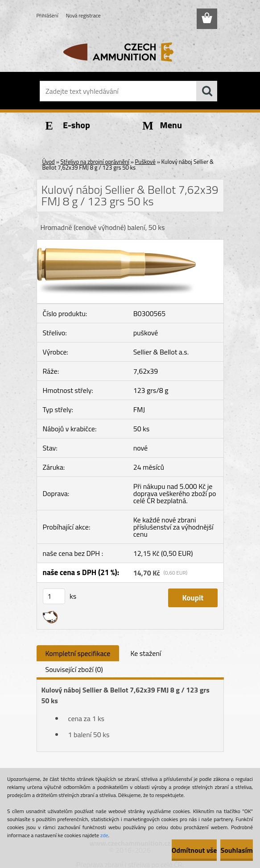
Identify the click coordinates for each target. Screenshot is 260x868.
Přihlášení (47, 15)
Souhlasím (237, 850)
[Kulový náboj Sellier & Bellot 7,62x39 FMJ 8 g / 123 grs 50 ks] (130, 243)
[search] (207, 91)
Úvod (49, 162)
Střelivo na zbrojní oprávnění (95, 162)
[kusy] (54, 596)
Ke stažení (146, 653)
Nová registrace (83, 15)
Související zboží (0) (74, 669)
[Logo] (125, 52)
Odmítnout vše (194, 850)
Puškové (145, 162)
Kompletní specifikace (78, 653)
